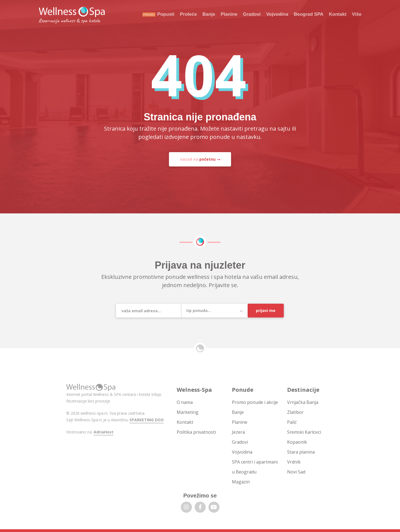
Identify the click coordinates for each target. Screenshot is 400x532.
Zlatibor (295, 412)
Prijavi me (266, 310)
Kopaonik (297, 442)
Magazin (241, 482)
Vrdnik (294, 462)
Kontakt (338, 14)
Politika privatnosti (196, 432)
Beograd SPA (308, 14)
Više (357, 14)
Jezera (238, 432)
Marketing (188, 412)
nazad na (198, 159)
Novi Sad (296, 472)
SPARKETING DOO (147, 420)
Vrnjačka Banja (303, 402)
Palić (292, 422)
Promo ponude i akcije (255, 402)
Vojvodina (277, 14)
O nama (185, 402)
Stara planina (301, 452)
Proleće (188, 14)
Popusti (166, 14)
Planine (229, 14)
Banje (209, 14)
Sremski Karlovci (304, 432)
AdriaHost (104, 432)
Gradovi (252, 14)
